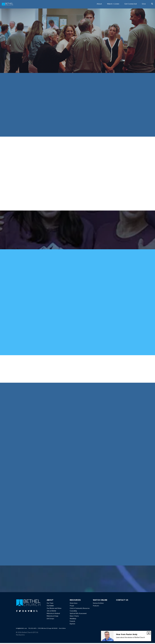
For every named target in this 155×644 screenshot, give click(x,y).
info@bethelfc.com (21, 629)
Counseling (73, 612)
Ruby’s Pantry (74, 617)
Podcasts (96, 607)
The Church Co (20, 636)
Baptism (72, 625)
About (99, 4)
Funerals (72, 622)
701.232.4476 (32, 629)
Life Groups (50, 620)
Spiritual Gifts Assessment (78, 614)
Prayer (72, 607)
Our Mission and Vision (54, 609)
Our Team (50, 604)
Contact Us (122, 601)
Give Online (62, 629)
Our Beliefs (50, 607)
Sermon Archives (98, 604)
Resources (75, 601)
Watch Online (100, 601)
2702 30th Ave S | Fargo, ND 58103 (48, 629)
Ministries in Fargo (53, 617)
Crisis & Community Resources (80, 609)
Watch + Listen (113, 4)
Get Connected (131, 4)
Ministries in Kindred (53, 614)
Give (144, 4)
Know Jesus (74, 604)
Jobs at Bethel (51, 612)
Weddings (73, 620)
